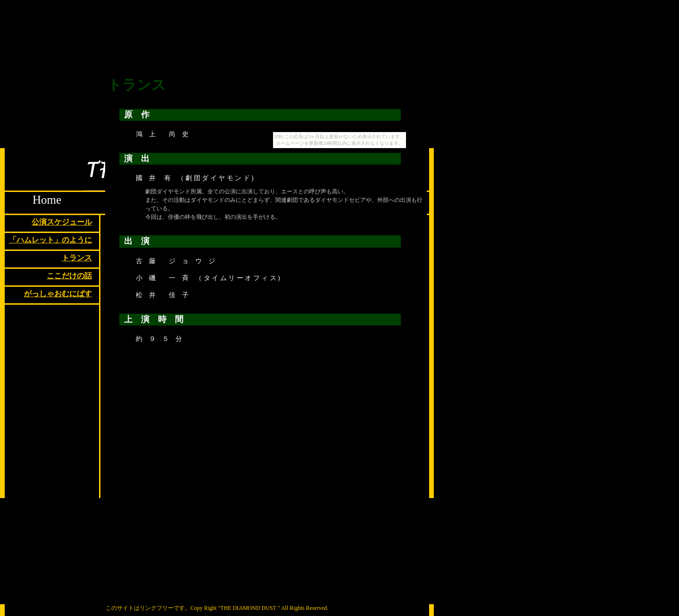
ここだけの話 (69, 276)
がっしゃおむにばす (58, 294)
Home (47, 200)
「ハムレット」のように (50, 240)
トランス (77, 258)
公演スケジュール (62, 222)
